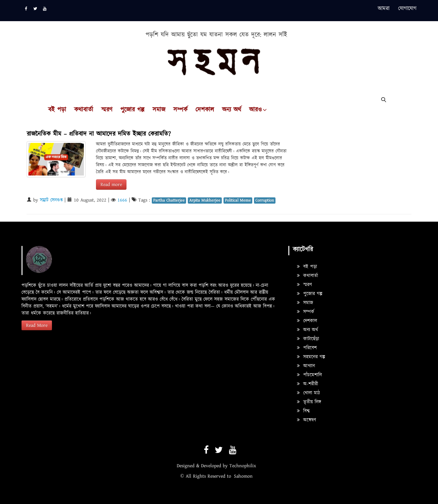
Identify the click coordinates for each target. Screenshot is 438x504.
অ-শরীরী (308, 384)
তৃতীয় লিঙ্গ (309, 402)
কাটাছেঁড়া (308, 339)
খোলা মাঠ (308, 393)
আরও (255, 110)
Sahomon (243, 476)
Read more (111, 185)
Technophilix (243, 466)
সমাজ (159, 110)
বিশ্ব (303, 411)
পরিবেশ (307, 348)
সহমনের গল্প (311, 357)
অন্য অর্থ (232, 110)
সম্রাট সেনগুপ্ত (51, 200)
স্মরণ (107, 110)
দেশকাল (205, 110)
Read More (37, 325)
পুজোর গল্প (132, 110)
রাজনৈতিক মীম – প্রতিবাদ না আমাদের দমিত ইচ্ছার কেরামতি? (99, 134)
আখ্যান (306, 366)
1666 (122, 200)
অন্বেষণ (306, 420)
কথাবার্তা (84, 110)
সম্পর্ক (180, 110)
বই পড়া (57, 110)
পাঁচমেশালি (309, 375)
